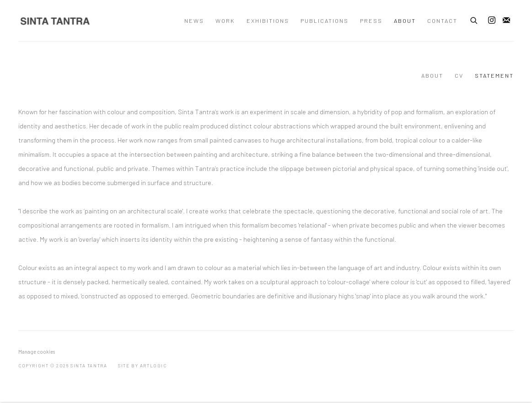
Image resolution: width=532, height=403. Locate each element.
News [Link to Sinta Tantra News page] (194, 21)
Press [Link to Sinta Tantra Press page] (371, 21)
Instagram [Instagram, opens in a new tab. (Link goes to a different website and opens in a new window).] (492, 21)
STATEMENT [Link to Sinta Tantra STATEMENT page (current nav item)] (494, 75)
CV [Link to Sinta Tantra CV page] (459, 75)
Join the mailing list (506, 21)
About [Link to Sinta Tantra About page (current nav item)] (405, 21)
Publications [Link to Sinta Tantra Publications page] (325, 21)
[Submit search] (474, 19)
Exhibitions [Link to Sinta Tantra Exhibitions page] (268, 21)
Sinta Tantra (55, 21)
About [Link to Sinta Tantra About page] (432, 75)
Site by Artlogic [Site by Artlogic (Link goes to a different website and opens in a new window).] (142, 366)
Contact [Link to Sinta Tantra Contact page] (442, 21)
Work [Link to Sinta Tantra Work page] (225, 21)
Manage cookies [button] (37, 352)
